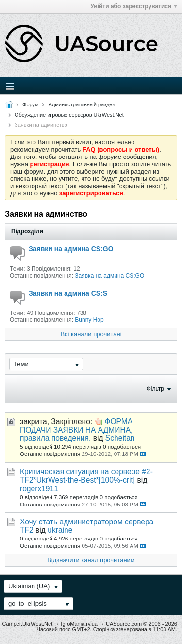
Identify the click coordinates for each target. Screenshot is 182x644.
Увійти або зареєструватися (134, 6)
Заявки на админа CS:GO (71, 249)
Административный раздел (82, 104)
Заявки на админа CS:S (68, 293)
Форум (30, 104)
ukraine (60, 530)
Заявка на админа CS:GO (109, 276)
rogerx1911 (39, 489)
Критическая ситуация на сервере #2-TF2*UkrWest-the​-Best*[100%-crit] (86, 476)
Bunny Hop (89, 320)
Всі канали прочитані (91, 334)
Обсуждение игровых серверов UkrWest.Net (69, 115)
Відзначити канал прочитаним (91, 560)
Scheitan (120, 438)
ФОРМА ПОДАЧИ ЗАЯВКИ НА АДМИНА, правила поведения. (76, 430)
